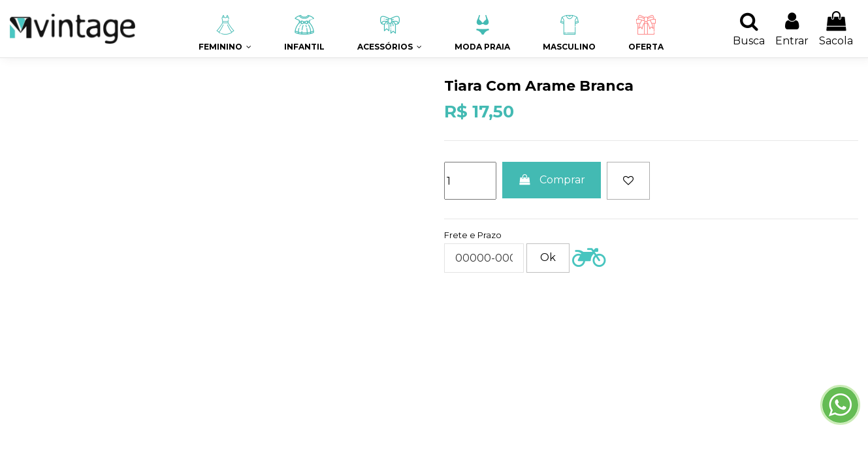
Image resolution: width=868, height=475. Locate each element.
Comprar (552, 180)
